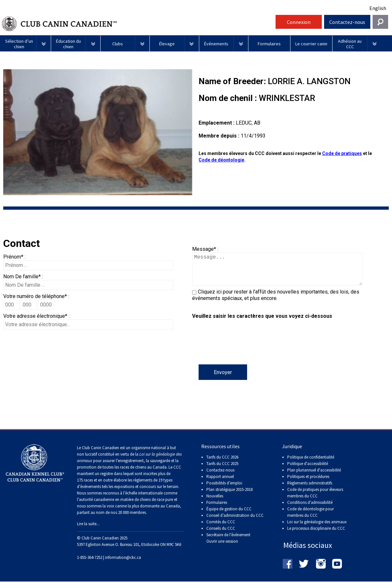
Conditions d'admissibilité (310, 509)
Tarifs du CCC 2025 (222, 470)
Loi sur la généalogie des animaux (317, 528)
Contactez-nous (347, 22)
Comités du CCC (221, 528)
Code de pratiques (342, 153)
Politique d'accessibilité (308, 470)
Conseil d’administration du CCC (235, 522)
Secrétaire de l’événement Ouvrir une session (228, 544)
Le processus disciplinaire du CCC (316, 535)
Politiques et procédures (308, 483)
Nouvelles (215, 502)
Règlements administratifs (310, 489)
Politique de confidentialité (311, 464)
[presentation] (241, 352)
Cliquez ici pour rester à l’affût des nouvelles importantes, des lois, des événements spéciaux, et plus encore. (276, 301)
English (378, 8)
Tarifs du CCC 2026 (222, 464)
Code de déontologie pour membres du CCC (310, 519)
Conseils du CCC (221, 535)
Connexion (299, 22)
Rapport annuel (220, 483)
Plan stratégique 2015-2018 (229, 496)
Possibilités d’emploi (224, 489)
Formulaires (217, 509)
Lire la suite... (88, 530)
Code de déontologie (221, 160)
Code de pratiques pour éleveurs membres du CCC (315, 499)
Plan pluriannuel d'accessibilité (314, 477)
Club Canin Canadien (138, 24)
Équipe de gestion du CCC (229, 515)
